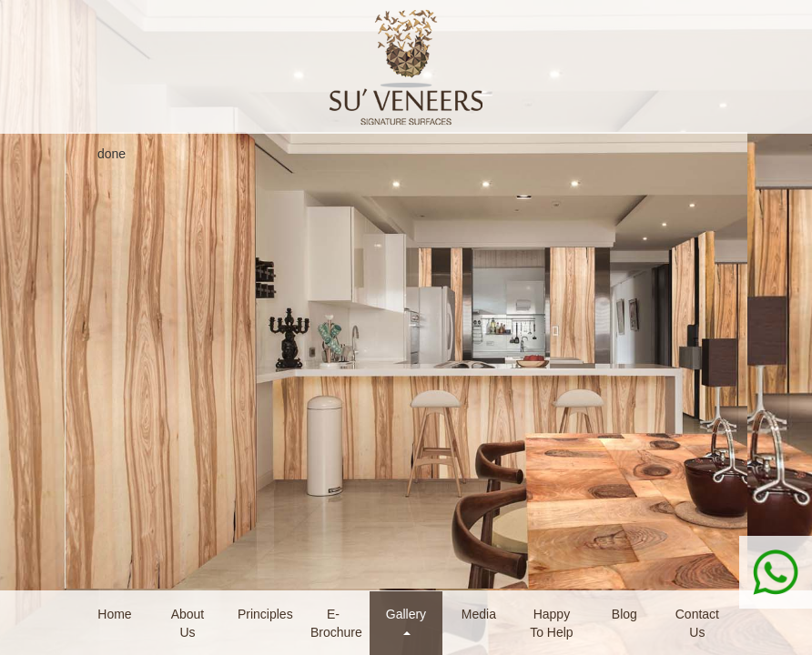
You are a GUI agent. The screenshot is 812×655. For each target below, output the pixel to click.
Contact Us (697, 623)
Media (479, 614)
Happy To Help (551, 623)
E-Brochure (336, 623)
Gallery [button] (406, 621)
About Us (188, 623)
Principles (265, 614)
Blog (624, 614)
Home (114, 614)
